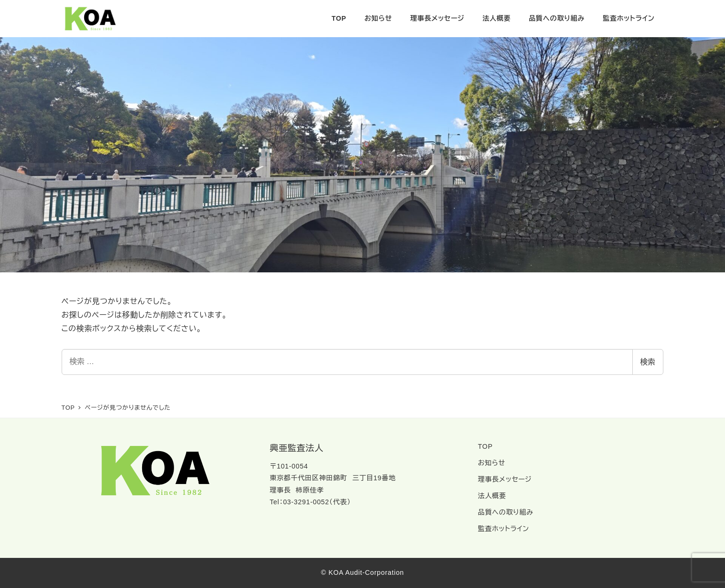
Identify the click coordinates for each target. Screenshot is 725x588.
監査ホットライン (504, 529)
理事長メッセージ (505, 479)
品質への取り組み (506, 512)
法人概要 (492, 496)
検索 (648, 362)
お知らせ (492, 463)
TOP (485, 446)
